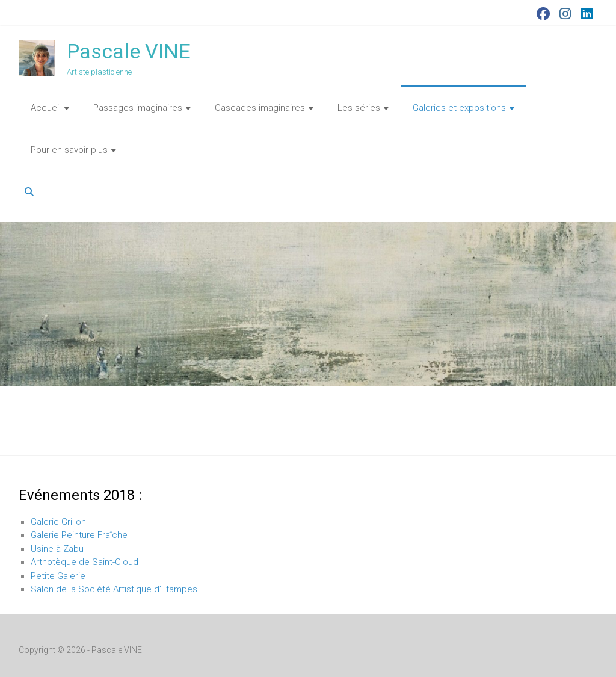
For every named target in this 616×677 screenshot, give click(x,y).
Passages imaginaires (138, 108)
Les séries (359, 108)
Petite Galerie (58, 576)
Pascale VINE (129, 51)
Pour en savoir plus (69, 150)
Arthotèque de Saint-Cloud (85, 562)
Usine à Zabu (57, 549)
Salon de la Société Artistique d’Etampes (114, 589)
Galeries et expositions (459, 108)
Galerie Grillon (58, 522)
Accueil (46, 108)
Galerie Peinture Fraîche (79, 535)
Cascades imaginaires (260, 108)
